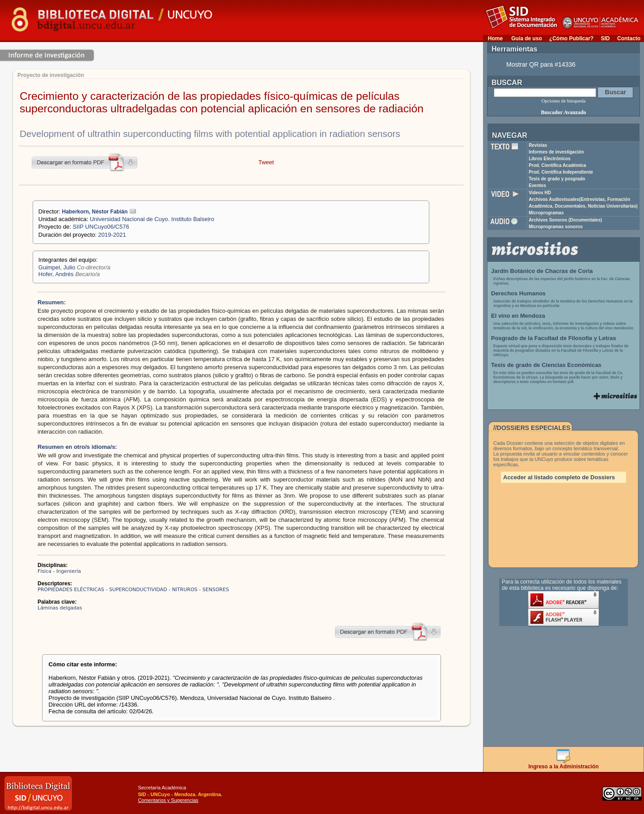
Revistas (538, 145)
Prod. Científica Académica (557, 165)
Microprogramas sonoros (556, 227)
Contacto (629, 38)
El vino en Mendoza (518, 316)
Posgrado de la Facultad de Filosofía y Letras (554, 338)
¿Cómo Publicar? (571, 38)
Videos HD (540, 193)
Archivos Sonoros (565, 220)
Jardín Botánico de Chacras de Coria (542, 271)
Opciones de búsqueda (564, 101)
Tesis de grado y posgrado (557, 179)
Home (495, 38)
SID (605, 38)
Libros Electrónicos (549, 159)
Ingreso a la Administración (564, 764)
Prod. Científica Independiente (561, 172)
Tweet (266, 162)
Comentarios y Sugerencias (168, 800)
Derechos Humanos (518, 293)
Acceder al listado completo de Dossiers (559, 477)
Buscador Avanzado (563, 112)
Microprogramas (546, 213)
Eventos (537, 185)
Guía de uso (527, 38)
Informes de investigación (556, 152)
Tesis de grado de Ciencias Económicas (546, 365)
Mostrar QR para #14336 (541, 64)
